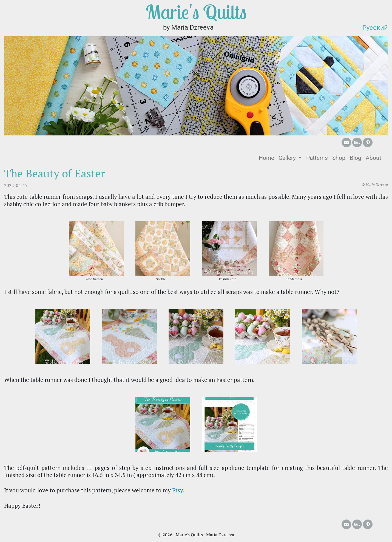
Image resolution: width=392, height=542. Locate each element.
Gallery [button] (288, 158)
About (373, 158)
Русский (375, 28)
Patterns (317, 158)
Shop (339, 158)
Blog (356, 158)
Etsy (177, 490)
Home (268, 158)
